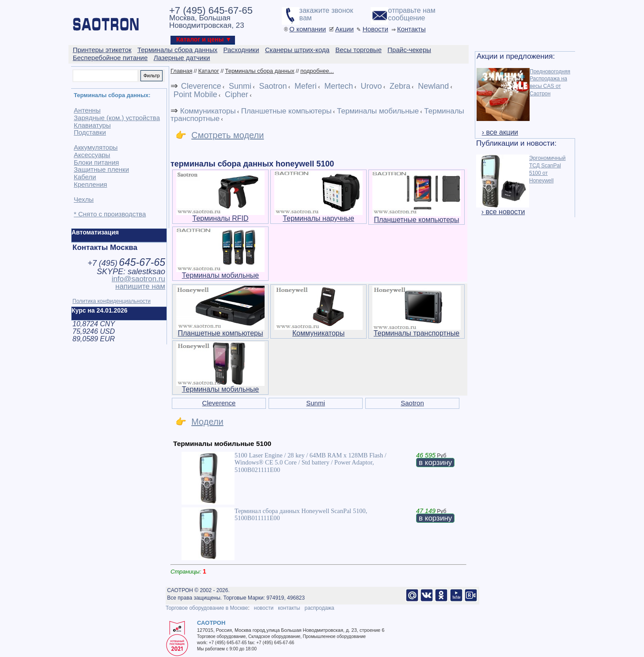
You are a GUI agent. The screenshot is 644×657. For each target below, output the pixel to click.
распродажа (319, 608)
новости (264, 608)
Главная (181, 71)
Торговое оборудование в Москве (207, 608)
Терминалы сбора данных (259, 71)
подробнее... (317, 71)
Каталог (209, 71)
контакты (289, 608)
